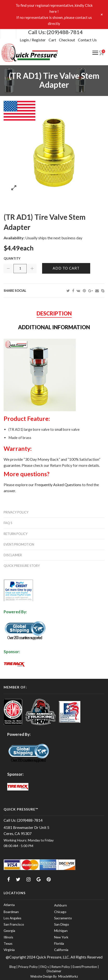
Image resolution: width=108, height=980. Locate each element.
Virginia (9, 950)
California (61, 950)
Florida (59, 943)
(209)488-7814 (65, 32)
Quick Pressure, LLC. (53, 957)
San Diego (62, 924)
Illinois (8, 937)
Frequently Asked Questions (58, 485)
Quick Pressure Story (22, 566)
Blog (13, 967)
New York (61, 937)
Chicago (60, 912)
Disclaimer (13, 555)
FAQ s (8, 523)
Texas (8, 943)
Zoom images (14, 188)
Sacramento (63, 918)
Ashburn (60, 905)
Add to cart (66, 268)
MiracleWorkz (68, 976)
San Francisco (14, 924)
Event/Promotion (19, 544)
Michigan (61, 931)
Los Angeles (13, 918)
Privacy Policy (16, 512)
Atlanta (9, 905)
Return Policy (16, 534)
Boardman (11, 912)
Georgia (9, 931)
